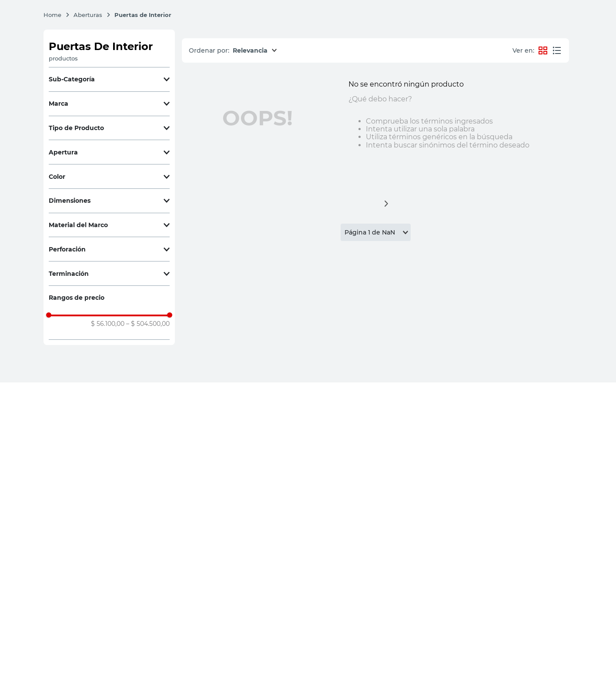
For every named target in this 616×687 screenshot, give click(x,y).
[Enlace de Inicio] (57, 15)
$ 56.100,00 (108, 324)
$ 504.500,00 (148, 324)
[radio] (557, 50)
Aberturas (88, 15)
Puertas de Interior (143, 15)
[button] (109, 79)
